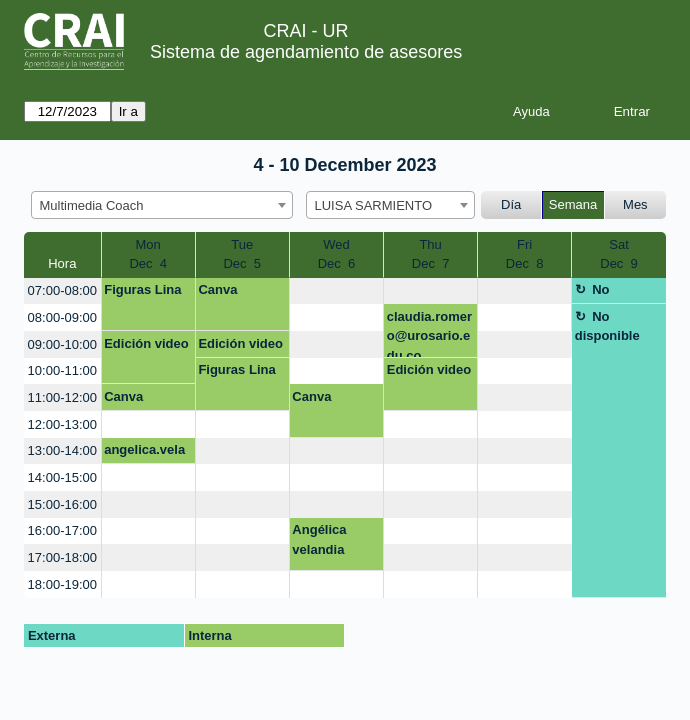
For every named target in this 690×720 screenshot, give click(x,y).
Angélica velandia (319, 539)
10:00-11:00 (62, 370)
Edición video (146, 343)
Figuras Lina (142, 289)
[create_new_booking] (336, 291)
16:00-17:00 (62, 530)
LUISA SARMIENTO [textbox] (374, 205)
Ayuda (531, 111)
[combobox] (162, 205)
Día (511, 204)
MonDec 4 (148, 254)
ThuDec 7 (431, 254)
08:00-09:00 (62, 317)
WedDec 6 (337, 254)
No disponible (607, 293)
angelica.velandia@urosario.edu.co (145, 453)
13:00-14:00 (62, 450)
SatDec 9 (619, 254)
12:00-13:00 (62, 424)
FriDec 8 (525, 254)
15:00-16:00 (62, 504)
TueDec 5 (242, 254)
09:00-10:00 (62, 344)
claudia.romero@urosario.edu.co (429, 333)
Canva (217, 289)
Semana (573, 204)
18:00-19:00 (62, 584)
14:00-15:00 (62, 477)
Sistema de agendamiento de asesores (306, 52)
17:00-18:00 (62, 557)
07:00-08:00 (62, 290)
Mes (635, 204)
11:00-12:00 (62, 397)
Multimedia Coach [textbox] (92, 205)
